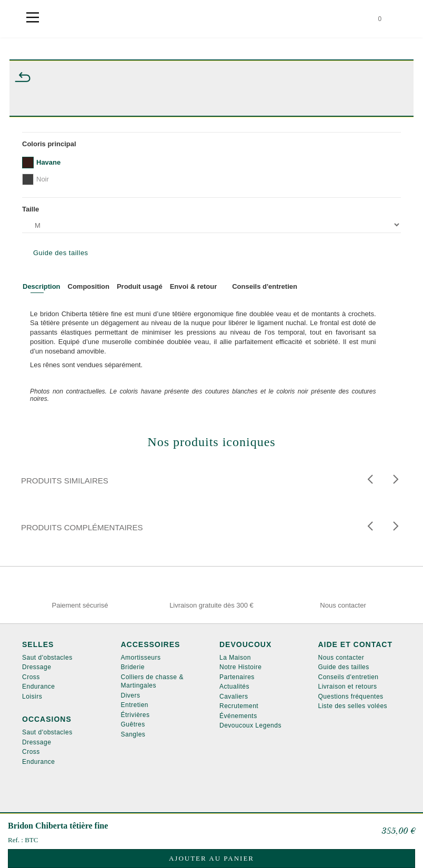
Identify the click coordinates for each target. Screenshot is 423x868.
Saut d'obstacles (47, 658)
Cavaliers (234, 697)
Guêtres (133, 724)
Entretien (135, 705)
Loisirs (32, 697)
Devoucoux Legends (250, 725)
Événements (238, 716)
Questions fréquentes (351, 697)
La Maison (235, 658)
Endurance (39, 687)
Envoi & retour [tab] (194, 286)
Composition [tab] (89, 286)
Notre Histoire (240, 667)
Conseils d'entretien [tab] (265, 286)
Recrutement (239, 706)
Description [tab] (42, 286)
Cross (31, 677)
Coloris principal (51, 144)
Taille (33, 209)
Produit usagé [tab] (140, 286)
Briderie (133, 667)
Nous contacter (341, 658)
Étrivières (135, 715)
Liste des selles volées (353, 706)
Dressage (37, 667)
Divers (131, 695)
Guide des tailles (61, 253)
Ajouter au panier (211, 858)
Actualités (234, 687)
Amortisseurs (141, 658)
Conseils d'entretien (349, 677)
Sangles (133, 734)
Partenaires (237, 677)
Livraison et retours (348, 687)
